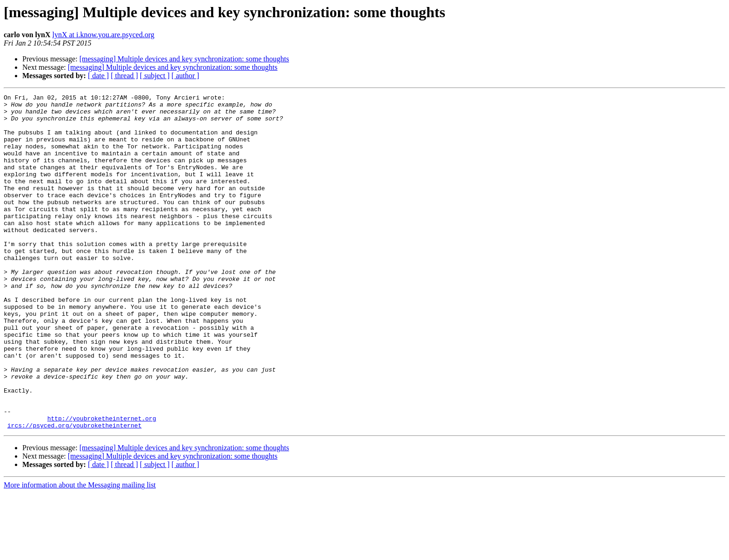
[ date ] (98, 76)
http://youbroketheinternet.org (102, 484)
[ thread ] (124, 76)
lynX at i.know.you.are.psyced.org (103, 35)
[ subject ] (155, 76)
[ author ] (186, 76)
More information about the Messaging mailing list (80, 552)
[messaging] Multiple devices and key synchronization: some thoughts (184, 59)
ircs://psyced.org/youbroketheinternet (75, 492)
